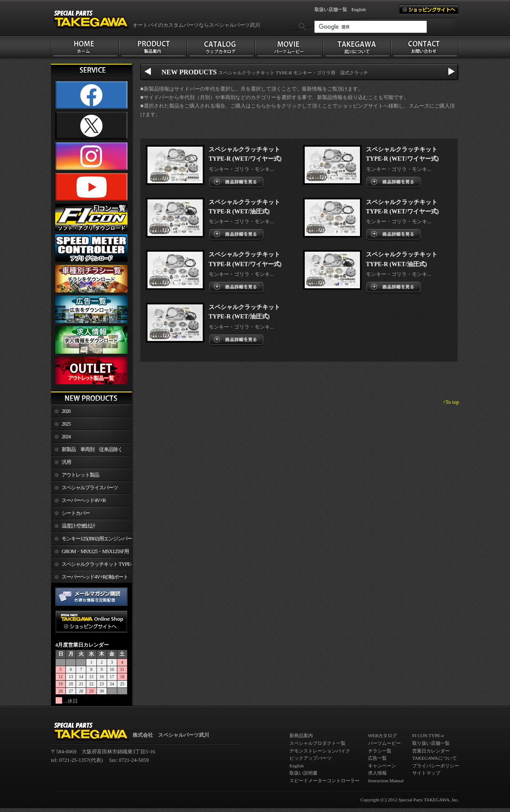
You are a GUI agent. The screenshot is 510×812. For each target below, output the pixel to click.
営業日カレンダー (431, 751)
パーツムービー (384, 743)
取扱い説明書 (303, 773)
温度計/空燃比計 (78, 526)
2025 (66, 424)
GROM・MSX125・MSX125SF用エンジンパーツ (90, 553)
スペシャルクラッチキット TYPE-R (91, 566)
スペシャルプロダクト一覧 (317, 743)
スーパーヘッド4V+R (84, 500)
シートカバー (76, 513)
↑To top (451, 402)
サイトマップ (426, 773)
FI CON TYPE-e (428, 735)
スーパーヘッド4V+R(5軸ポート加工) (89, 579)
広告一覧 (377, 758)
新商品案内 (301, 735)
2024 (66, 437)
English (359, 9)
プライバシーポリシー (436, 766)
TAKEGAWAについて (435, 758)
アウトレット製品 (80, 475)
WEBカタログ (382, 735)
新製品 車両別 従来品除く (92, 449)
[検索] (371, 27)
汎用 (66, 462)
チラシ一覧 (380, 751)
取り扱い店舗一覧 (431, 743)
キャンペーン (382, 766)
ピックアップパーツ (310, 758)
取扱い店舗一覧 (331, 9)
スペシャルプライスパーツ (90, 488)
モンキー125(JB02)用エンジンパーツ (91, 540)
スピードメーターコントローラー (324, 781)
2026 (66, 411)
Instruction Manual (386, 781)
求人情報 (377, 773)
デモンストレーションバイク (320, 751)
